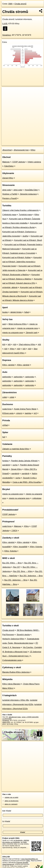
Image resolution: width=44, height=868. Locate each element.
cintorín (19, 413)
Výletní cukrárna (34, 162)
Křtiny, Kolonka (36, 547)
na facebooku (18, 840)
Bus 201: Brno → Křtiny (23, 571)
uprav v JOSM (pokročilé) (30, 717)
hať (4, 437)
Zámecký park (32, 333)
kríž (35, 413)
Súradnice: (7, 35)
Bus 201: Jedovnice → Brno (31, 576)
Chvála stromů (20, 4)
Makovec (6, 162)
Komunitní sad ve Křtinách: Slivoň (28, 240)
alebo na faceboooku (12, 801)
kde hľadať (7, 811)
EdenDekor (9, 166)
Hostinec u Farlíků (10, 194)
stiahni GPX (6, 722)
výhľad (5, 425)
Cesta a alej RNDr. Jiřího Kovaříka (27, 482)
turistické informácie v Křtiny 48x (16, 700)
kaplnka (28, 413)
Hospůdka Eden (31, 190)
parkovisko (7, 377)
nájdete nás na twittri (11, 797)
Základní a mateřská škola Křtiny (16, 449)
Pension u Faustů (10, 198)
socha (15, 465)
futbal (27, 312)
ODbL (28, 861)
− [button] (6, 95)
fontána (5, 461)
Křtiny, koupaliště (20, 547)
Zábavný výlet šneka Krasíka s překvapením (21, 210)
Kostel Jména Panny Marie (25, 409)
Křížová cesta (8, 413)
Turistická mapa (25, 215)
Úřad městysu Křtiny (27, 345)
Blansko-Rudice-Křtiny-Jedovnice (16, 672)
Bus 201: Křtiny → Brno (12, 563)
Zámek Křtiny (8, 178)
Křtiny (33, 150)
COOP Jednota (19, 162)
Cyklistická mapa (9, 215)
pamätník (6, 465)
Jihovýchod (7, 150)
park (4, 324)
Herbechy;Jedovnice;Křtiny (13, 639)
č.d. (5, 24)
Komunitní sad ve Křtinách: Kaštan (17, 258)
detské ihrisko (16, 312)
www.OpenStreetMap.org (30, 859)
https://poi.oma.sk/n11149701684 (12, 144)
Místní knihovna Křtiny (18, 324)
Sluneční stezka (23, 635)
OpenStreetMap (19, 142)
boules (5, 312)
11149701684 (7, 719)
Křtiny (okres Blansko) (11, 684)
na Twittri (24, 842)
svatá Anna (7, 409)
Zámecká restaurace (28, 194)
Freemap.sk (31, 142)
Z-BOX (14, 531)
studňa (25, 236)
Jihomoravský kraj (21, 150)
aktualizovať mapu (15, 717)
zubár (5, 397)
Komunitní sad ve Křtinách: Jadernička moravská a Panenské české (22, 262)
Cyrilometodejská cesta (12, 660)
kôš (4, 345)
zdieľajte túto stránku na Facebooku (16, 841)
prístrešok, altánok (10, 287)
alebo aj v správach (11, 804)
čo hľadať (6, 821)
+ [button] (6, 91)
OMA (10, 4)
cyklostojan (37, 498)
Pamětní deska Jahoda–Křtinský (24, 461)
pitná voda (7, 190)
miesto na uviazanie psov (28, 328)
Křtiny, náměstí (8, 365)
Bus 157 (17, 567)
